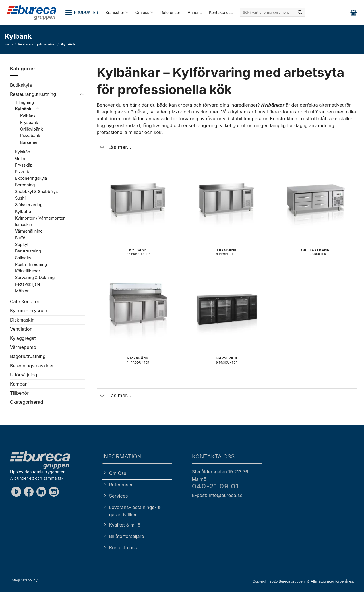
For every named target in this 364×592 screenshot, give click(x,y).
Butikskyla (21, 85)
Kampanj (19, 384)
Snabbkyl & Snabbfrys (36, 191)
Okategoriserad (26, 402)
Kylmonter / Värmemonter (40, 218)
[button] (81, 13)
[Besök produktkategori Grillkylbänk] (315, 214)
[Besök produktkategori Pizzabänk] (138, 323)
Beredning (25, 185)
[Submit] (300, 13)
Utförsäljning (24, 374)
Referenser (170, 12)
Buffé (20, 238)
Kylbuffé (23, 211)
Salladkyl (24, 257)
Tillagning (24, 102)
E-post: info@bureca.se (217, 495)
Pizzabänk (30, 135)
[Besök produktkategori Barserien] (227, 323)
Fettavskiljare (28, 284)
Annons (195, 12)
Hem (9, 44)
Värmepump (23, 347)
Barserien (29, 142)
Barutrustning (28, 251)
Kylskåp (23, 152)
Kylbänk (23, 109)
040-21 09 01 (215, 486)
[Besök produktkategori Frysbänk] (227, 214)
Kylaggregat (23, 338)
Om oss (144, 12)
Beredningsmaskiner (32, 365)
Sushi (20, 198)
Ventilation (21, 329)
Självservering (29, 205)
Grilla (20, 158)
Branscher (117, 12)
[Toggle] (82, 94)
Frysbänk (29, 122)
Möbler (22, 291)
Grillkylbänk (32, 129)
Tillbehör (19, 393)
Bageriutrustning (28, 356)
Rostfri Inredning (31, 264)
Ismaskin (24, 224)
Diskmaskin (22, 320)
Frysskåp (24, 165)
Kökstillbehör (28, 271)
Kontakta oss (221, 12)
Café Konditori (25, 301)
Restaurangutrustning (37, 44)
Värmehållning (29, 231)
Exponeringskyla (31, 178)
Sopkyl (22, 244)
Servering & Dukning (35, 277)
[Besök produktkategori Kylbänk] (138, 214)
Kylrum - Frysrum (29, 311)
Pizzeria (23, 172)
